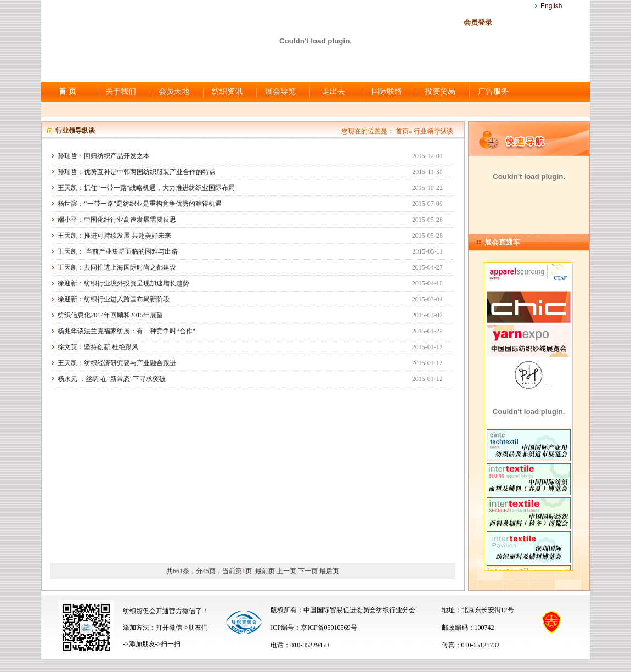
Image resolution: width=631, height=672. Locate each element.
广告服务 (493, 91)
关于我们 (121, 91)
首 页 (67, 91)
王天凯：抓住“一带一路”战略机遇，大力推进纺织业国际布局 (146, 188)
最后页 (329, 571)
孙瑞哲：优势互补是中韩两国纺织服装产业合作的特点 (137, 172)
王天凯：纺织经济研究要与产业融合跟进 (117, 363)
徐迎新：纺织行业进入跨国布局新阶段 (114, 299)
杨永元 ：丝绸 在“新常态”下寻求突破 (112, 379)
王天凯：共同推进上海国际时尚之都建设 (117, 267)
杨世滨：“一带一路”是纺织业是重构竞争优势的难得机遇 (140, 204)
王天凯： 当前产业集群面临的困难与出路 (118, 251)
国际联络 (387, 91)
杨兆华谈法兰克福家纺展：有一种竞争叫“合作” (126, 331)
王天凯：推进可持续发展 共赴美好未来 (114, 236)
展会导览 (280, 91)
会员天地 (174, 91)
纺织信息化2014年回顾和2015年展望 (110, 315)
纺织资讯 (227, 91)
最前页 (265, 571)
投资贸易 (440, 91)
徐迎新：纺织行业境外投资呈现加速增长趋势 (123, 283)
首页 (402, 131)
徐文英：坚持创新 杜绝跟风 (98, 347)
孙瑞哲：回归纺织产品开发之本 (104, 156)
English (551, 6)
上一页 (286, 571)
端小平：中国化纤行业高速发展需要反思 (117, 220)
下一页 (308, 571)
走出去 (334, 91)
